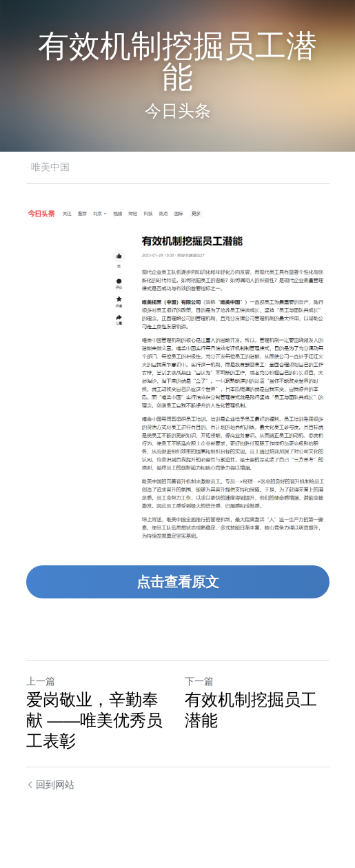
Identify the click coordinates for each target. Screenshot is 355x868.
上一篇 (41, 681)
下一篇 (199, 681)
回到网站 (51, 785)
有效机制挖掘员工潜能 (251, 710)
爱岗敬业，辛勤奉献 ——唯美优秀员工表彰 (95, 720)
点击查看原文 (178, 582)
